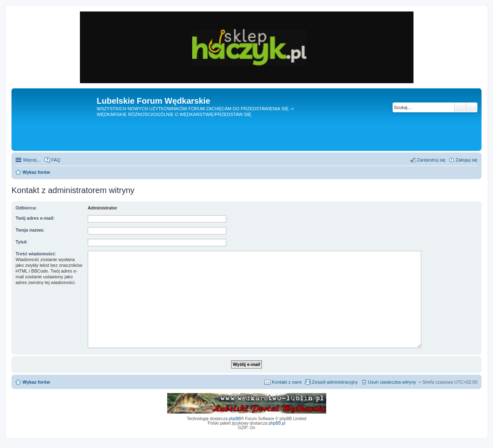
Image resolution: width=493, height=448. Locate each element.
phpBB (235, 419)
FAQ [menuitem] (56, 160)
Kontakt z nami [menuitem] (287, 382)
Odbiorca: (26, 208)
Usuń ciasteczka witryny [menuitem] (392, 382)
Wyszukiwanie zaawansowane (472, 107)
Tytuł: (22, 242)
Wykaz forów (36, 382)
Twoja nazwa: (30, 230)
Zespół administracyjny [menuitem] (335, 382)
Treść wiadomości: (36, 254)
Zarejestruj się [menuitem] (431, 160)
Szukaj (460, 107)
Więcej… (32, 160)
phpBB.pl (277, 423)
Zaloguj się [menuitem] (467, 160)
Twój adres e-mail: (35, 218)
